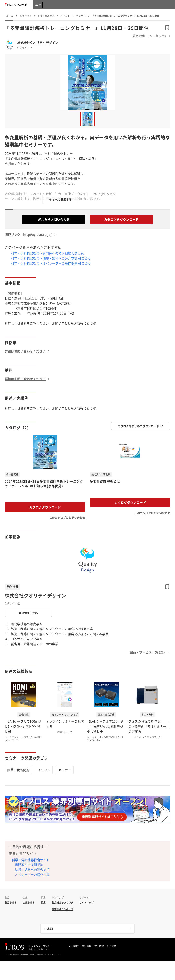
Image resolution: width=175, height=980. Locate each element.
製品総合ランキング (63, 903)
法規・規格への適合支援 (32, 870)
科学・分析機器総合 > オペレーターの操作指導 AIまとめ (51, 263)
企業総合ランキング (63, 909)
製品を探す (11, 903)
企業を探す (29, 903)
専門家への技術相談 (29, 865)
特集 (43, 903)
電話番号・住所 (28, 613)
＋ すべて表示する (60, 199)
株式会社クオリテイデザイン (38, 43)
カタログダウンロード (45, 507)
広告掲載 (112, 946)
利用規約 (74, 946)
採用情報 (99, 946)
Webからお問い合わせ (54, 219)
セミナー (65, 770)
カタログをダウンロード (121, 219)
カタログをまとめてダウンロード (141, 426)
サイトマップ (87, 903)
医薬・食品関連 (18, 770)
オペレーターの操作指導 (32, 874)
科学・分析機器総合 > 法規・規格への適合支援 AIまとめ (51, 258)
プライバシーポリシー (40, 946)
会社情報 (87, 946)
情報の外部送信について (39, 949)
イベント (44, 770)
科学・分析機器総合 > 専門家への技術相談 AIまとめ (48, 253)
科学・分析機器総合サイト (31, 860)
